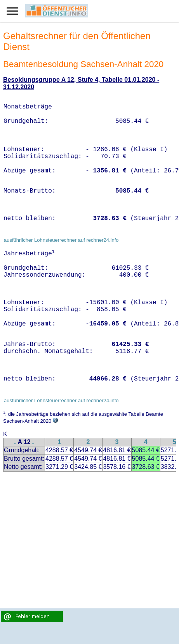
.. (15, 443)
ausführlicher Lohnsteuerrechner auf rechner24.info (61, 240)
